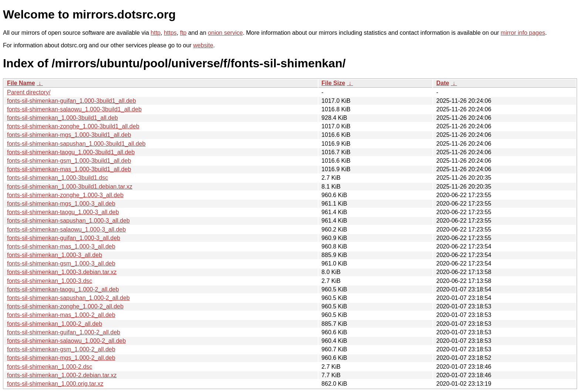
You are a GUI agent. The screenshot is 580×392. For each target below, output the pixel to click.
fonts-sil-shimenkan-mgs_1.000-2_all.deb (61, 358)
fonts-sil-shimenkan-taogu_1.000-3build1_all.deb (71, 152)
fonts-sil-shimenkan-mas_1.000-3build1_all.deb (69, 169)
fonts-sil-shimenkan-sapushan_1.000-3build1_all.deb (76, 144)
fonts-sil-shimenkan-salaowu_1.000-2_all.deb (66, 341)
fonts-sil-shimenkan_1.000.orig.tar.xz (55, 384)
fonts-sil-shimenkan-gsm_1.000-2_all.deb (61, 349)
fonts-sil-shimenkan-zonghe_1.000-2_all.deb (65, 306)
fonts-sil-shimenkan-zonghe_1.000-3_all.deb (65, 195)
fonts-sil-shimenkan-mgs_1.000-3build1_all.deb (69, 135)
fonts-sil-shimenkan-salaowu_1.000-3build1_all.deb (74, 109)
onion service (225, 33)
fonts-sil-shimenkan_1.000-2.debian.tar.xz (62, 375)
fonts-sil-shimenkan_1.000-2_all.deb (55, 324)
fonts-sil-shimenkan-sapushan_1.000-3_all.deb (68, 221)
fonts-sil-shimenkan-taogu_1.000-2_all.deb (63, 289)
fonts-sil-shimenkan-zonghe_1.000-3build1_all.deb (73, 126)
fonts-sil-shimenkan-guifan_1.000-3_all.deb (64, 238)
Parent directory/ (29, 92)
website (203, 45)
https (170, 33)
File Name (21, 83)
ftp (183, 33)
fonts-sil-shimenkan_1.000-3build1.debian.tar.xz (70, 187)
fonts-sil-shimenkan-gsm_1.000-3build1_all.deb (69, 161)
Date (443, 83)
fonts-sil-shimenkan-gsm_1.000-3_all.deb (61, 263)
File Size (333, 83)
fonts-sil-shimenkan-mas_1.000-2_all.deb (61, 315)
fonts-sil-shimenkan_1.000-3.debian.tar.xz (62, 272)
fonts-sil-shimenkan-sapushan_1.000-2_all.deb (68, 298)
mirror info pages (523, 33)
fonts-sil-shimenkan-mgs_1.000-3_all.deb (61, 204)
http (156, 33)
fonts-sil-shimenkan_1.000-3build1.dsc (58, 178)
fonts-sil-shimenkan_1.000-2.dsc (50, 367)
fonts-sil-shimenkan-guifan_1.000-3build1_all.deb (72, 101)
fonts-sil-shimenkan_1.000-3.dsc (50, 281)
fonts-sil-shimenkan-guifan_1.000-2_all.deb (64, 332)
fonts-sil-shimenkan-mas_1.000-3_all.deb (61, 246)
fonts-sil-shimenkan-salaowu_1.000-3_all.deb (66, 229)
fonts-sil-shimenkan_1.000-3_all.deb (55, 255)
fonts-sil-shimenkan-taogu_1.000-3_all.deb (63, 212)
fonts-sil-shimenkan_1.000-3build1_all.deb (63, 118)
